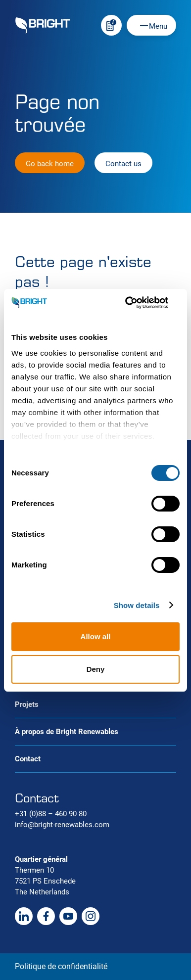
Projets (27, 704)
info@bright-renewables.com (62, 825)
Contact (28, 759)
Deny (96, 669)
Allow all (96, 636)
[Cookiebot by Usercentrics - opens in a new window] (137, 303)
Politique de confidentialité (61, 966)
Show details (137, 605)
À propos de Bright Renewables (67, 732)
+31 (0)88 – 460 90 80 (51, 814)
